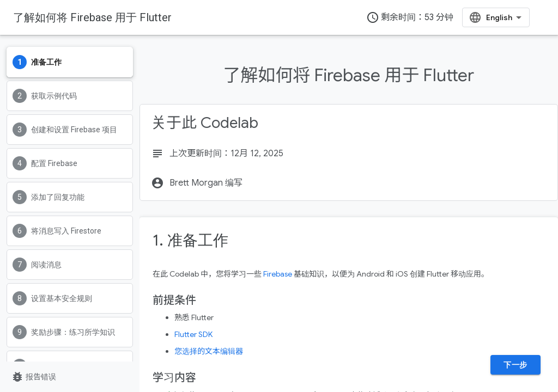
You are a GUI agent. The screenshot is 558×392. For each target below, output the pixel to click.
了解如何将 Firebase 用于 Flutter (92, 17)
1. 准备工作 (190, 240)
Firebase (278, 274)
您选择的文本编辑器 (209, 351)
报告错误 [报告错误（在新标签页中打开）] (34, 377)
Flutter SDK (193, 334)
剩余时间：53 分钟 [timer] (410, 17)
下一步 (515, 365)
